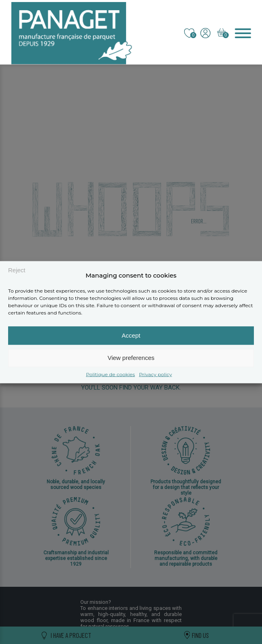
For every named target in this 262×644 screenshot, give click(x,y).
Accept (131, 335)
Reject (17, 270)
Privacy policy (156, 374)
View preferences (131, 358)
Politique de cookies (111, 374)
